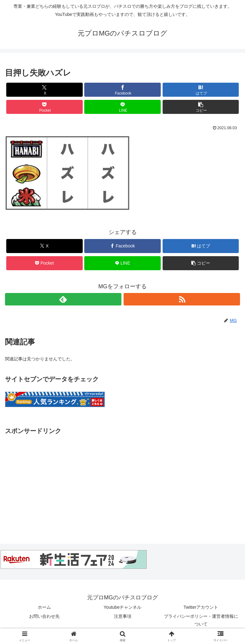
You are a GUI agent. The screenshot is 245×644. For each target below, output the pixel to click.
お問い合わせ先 (44, 616)
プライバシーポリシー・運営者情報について (201, 620)
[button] (201, 107)
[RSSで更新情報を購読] (182, 299)
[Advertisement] (122, 480)
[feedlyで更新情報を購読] (63, 299)
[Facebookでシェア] (122, 90)
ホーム (44, 607)
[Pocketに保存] (44, 107)
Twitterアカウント (201, 607)
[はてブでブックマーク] (201, 90)
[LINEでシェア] (122, 107)
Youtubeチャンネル (122, 607)
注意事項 (123, 616)
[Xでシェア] (44, 90)
